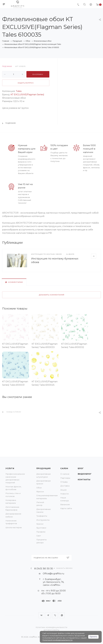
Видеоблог (85, 474)
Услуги (10, 468)
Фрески (40, 492)
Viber (55, 615)
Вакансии (65, 504)
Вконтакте (41, 615)
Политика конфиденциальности (52, 628)
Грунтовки (41, 528)
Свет (39, 536)
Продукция (43, 468)
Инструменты (43, 520)
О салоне (65, 474)
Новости (65, 494)
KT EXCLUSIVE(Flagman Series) (27, 95)
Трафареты (42, 516)
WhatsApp (62, 615)
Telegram (48, 615)
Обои (39, 488)
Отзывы (64, 482)
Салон (64, 468)
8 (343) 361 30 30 (44, 568)
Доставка (65, 486)
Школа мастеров (14, 527)
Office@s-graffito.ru (54, 574)
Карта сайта (66, 508)
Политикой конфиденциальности (57, 640)
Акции (63, 490)
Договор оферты (51, 630)
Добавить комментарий (52, 295)
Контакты (84, 480)
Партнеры (65, 478)
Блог (81, 468)
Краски (40, 524)
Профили (41, 532)
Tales (19, 91)
